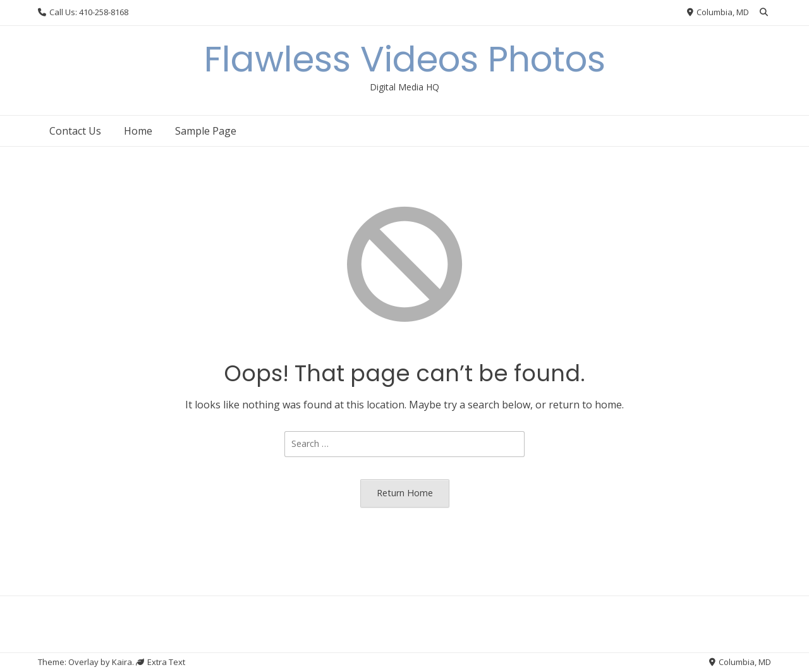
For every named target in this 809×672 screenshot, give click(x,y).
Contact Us (75, 131)
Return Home (405, 493)
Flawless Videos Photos (405, 59)
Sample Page (206, 131)
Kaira (122, 662)
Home (138, 131)
